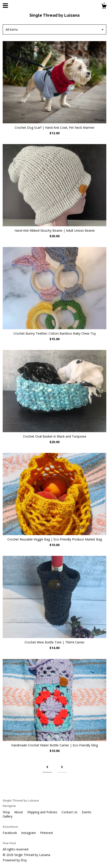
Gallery (8, 816)
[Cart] (104, 7)
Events (87, 812)
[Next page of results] (62, 767)
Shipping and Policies (43, 812)
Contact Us (70, 812)
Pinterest (47, 833)
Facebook (10, 833)
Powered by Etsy (15, 860)
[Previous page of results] (47, 767)
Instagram (29, 833)
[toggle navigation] (5, 6)
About (19, 812)
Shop (7, 812)
